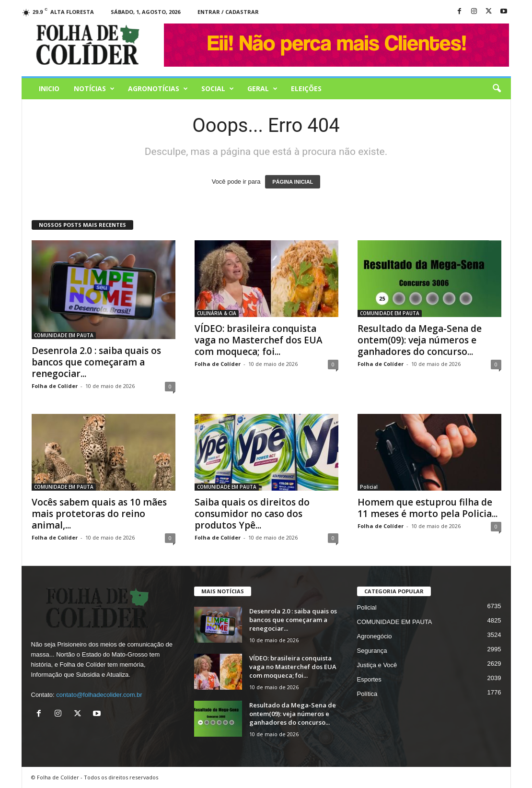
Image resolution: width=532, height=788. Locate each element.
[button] (497, 89)
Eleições (306, 88)
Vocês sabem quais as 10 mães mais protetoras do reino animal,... (99, 514)
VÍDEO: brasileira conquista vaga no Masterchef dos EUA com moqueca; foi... (259, 340)
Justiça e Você (377, 665)
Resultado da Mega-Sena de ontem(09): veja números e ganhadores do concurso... (420, 340)
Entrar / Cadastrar (228, 12)
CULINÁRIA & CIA (217, 313)
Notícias (94, 89)
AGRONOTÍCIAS (158, 89)
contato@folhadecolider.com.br (99, 695)
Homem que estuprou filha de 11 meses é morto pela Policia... (428, 508)
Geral (262, 89)
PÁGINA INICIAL (293, 182)
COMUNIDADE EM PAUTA (64, 335)
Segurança (372, 651)
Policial (369, 487)
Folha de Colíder (55, 386)
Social (218, 89)
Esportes (369, 679)
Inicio (49, 88)
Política (367, 694)
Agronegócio (375, 636)
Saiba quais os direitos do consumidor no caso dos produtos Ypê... (252, 514)
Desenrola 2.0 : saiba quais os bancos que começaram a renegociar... (96, 362)
